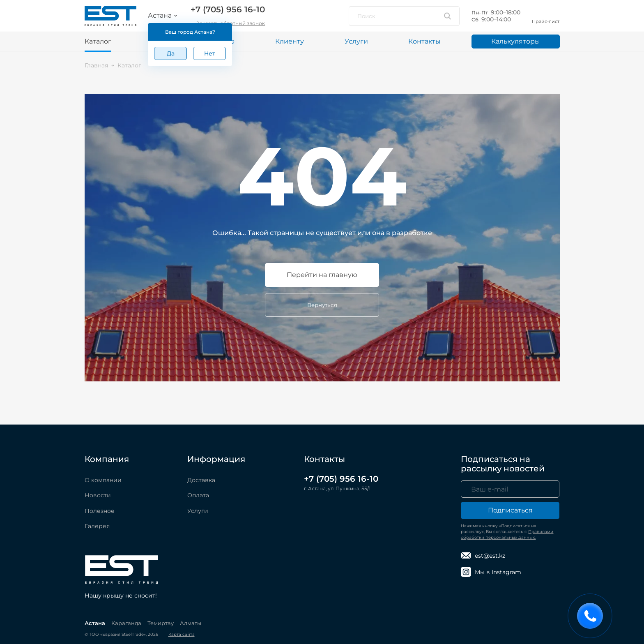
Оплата (198, 495)
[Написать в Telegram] (305, 16)
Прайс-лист (546, 16)
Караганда (126, 623)
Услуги (356, 41)
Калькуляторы (516, 41)
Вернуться (322, 305)
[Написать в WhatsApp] (282, 16)
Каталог (98, 41)
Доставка (201, 480)
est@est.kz (483, 555)
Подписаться (510, 510)
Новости (98, 495)
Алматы (191, 623)
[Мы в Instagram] (328, 16)
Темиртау (161, 623)
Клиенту (290, 41)
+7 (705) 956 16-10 (228, 9)
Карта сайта (182, 634)
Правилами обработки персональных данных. (507, 534)
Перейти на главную (322, 275)
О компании (103, 480)
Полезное (100, 511)
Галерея (97, 526)
